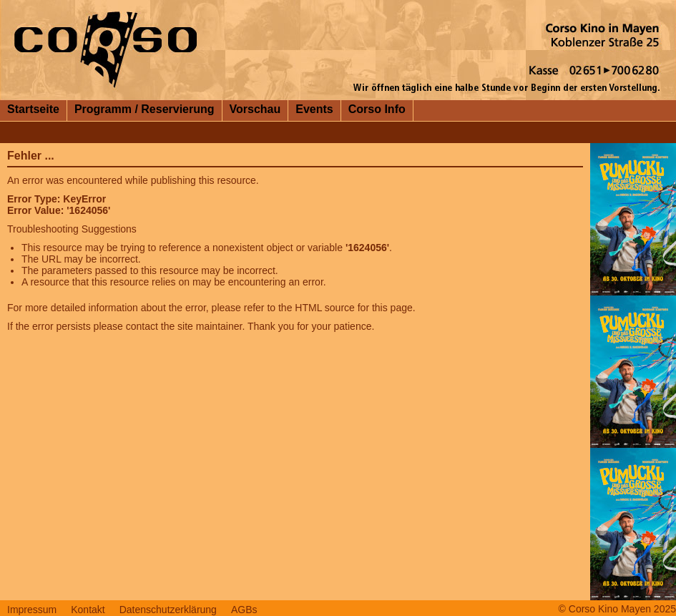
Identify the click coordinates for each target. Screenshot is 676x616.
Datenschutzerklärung (168, 610)
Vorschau (255, 109)
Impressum (32, 610)
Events (314, 109)
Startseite (33, 109)
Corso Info (377, 109)
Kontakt (88, 610)
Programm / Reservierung (144, 109)
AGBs (244, 610)
